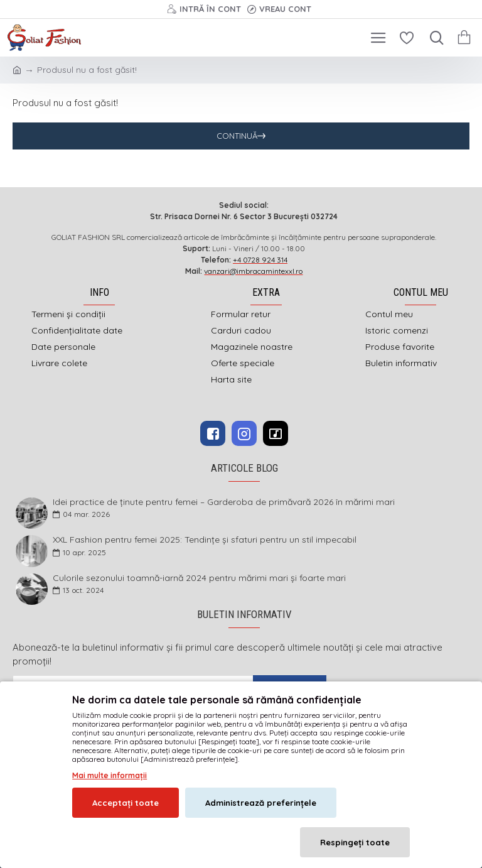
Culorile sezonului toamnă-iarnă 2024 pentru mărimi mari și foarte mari (199, 578)
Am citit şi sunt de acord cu (99, 709)
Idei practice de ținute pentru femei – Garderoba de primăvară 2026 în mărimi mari (224, 502)
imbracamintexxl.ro (208, 752)
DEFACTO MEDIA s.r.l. (321, 752)
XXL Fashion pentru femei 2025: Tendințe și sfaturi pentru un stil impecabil (205, 540)
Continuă (237, 136)
